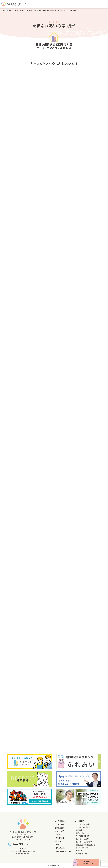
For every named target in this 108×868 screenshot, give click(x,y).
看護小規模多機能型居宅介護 (86, 845)
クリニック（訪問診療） (83, 824)
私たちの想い (60, 821)
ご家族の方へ (60, 828)
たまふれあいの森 (82, 854)
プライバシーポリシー (63, 851)
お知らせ (58, 841)
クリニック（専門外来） (83, 827)
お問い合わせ (60, 848)
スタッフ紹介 (59, 831)
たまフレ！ (79, 851)
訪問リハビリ (80, 833)
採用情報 (58, 835)
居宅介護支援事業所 (83, 836)
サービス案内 (79, 821)
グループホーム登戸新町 (84, 842)
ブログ (57, 845)
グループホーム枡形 (82, 839)
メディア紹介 (59, 838)
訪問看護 (79, 830)
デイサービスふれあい (83, 848)
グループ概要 (60, 824)
